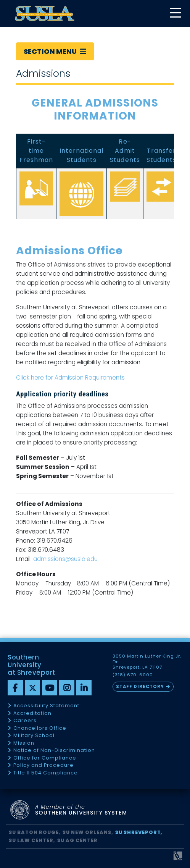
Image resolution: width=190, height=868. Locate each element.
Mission (24, 743)
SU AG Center (77, 840)
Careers (25, 721)
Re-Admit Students (125, 151)
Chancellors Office (40, 728)
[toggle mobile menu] (175, 14)
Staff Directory (140, 687)
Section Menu (55, 51)
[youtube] (50, 688)
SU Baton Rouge (34, 832)
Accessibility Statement (46, 706)
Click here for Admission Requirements (70, 377)
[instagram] (67, 688)
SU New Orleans (87, 832)
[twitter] (32, 688)
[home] (45, 13)
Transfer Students (161, 155)
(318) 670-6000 (133, 675)
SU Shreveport (138, 832)
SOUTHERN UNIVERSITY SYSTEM (81, 810)
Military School (34, 736)
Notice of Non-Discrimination (54, 751)
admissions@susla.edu (65, 559)
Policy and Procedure (43, 765)
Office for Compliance (45, 758)
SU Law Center (31, 840)
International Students (81, 155)
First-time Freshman (36, 151)
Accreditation (32, 714)
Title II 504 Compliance (46, 773)
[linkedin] (84, 688)
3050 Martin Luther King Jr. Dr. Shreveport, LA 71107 (147, 662)
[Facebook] (15, 688)
